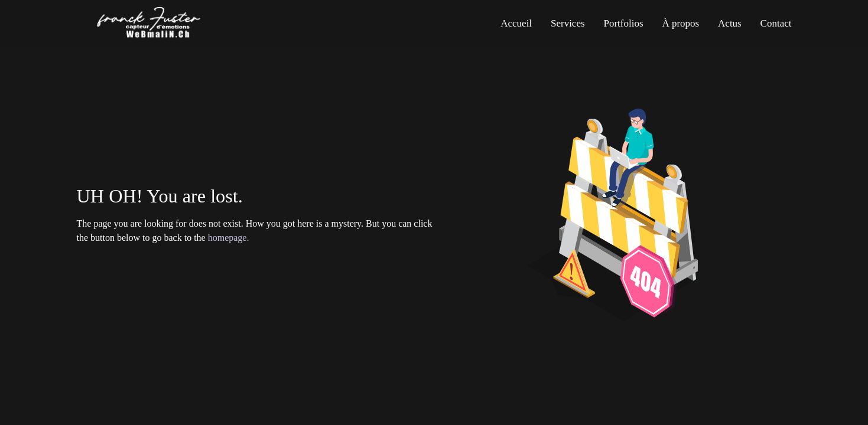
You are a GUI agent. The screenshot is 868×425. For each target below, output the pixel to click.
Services (568, 23)
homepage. (229, 238)
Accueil (516, 23)
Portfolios (623, 23)
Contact (776, 23)
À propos (680, 23)
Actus (730, 23)
